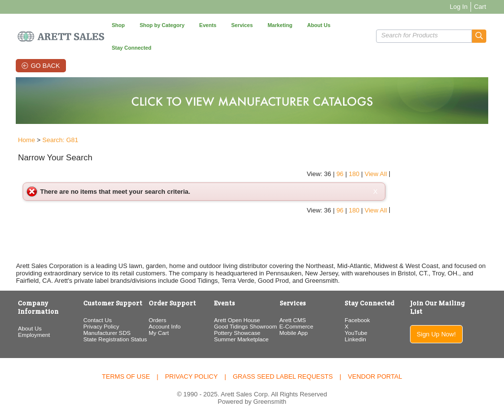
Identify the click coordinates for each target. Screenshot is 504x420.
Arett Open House (237, 320)
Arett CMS (293, 320)
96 (438, 153)
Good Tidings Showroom (245, 326)
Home (24, 140)
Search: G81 (58, 140)
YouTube (357, 333)
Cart (482, 7)
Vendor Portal (375, 376)
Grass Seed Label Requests (283, 376)
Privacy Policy (100, 326)
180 (452, 153)
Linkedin (356, 339)
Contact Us (96, 320)
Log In (461, 7)
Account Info (164, 326)
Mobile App (294, 333)
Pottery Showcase (237, 333)
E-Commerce (297, 326)
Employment (32, 335)
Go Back (45, 66)
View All (474, 153)
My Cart (158, 333)
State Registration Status (113, 339)
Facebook (358, 320)
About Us (28, 328)
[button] (481, 36)
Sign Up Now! (438, 334)
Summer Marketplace (241, 339)
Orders (157, 320)
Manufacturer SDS (105, 333)
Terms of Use (126, 376)
